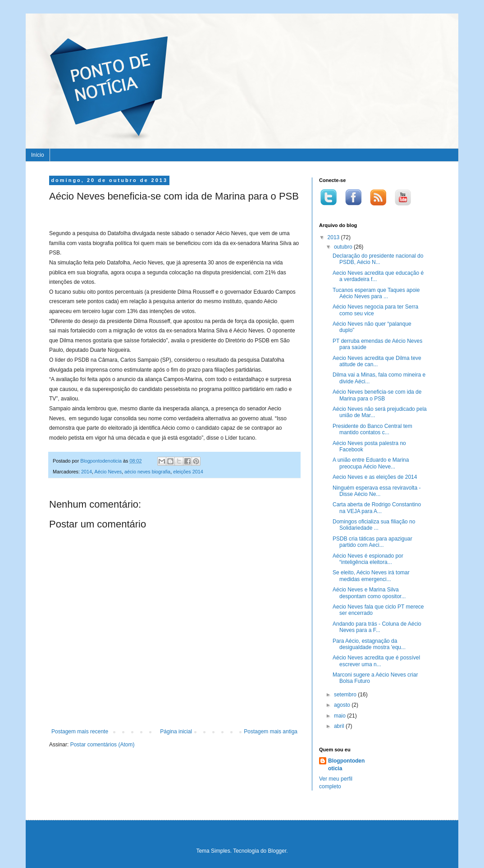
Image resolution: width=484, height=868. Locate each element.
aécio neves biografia (147, 472)
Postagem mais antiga (271, 732)
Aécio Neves (108, 472)
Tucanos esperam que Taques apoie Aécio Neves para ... (376, 293)
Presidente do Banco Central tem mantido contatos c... (372, 429)
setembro (346, 695)
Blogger (277, 851)
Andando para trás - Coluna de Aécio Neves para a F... (377, 627)
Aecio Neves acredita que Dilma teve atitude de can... (377, 361)
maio (340, 716)
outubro (344, 247)
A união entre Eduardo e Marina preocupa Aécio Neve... (371, 463)
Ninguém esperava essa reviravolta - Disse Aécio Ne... (377, 491)
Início (38, 155)
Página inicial (176, 732)
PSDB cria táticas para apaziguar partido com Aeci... (372, 542)
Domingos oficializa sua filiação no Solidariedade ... (374, 525)
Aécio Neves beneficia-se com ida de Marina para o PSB (377, 395)
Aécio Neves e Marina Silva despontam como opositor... (369, 593)
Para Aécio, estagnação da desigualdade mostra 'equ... (369, 644)
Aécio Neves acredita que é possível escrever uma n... (376, 661)
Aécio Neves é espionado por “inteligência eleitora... (368, 559)
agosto (343, 705)
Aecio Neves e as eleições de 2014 (375, 477)
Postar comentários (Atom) (103, 745)
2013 (334, 237)
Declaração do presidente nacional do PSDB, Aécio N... (378, 259)
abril (340, 726)
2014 (87, 472)
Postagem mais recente (80, 732)
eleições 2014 (188, 472)
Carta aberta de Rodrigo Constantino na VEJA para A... (377, 508)
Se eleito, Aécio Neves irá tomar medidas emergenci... (371, 576)
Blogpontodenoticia (346, 765)
